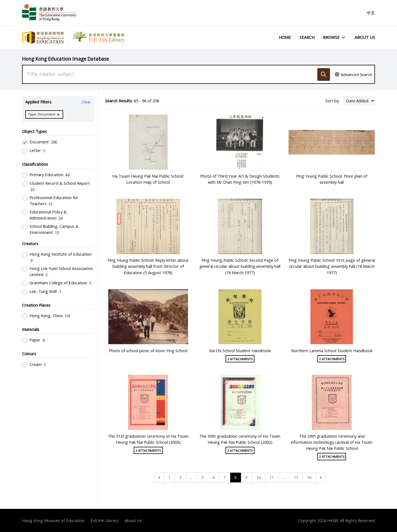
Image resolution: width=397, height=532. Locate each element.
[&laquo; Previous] (159, 478)
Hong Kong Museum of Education (53, 520)
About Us (365, 37)
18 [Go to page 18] (309, 477)
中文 (371, 13)
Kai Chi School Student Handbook (240, 351)
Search (307, 37)
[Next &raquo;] (321, 478)
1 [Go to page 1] (170, 477)
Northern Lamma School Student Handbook (332, 351)
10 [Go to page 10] (259, 477)
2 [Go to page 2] (181, 477)
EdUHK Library (104, 520)
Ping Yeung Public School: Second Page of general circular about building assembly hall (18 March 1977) (240, 266)
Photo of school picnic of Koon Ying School (148, 351)
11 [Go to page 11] (272, 477)
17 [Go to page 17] (296, 477)
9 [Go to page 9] (246, 477)
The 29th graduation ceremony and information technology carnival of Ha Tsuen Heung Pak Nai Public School (332, 442)
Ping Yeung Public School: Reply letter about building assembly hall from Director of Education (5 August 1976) (148, 266)
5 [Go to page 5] (203, 477)
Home (285, 37)
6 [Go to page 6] (214, 477)
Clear (86, 102)
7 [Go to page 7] (225, 477)
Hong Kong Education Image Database (65, 59)
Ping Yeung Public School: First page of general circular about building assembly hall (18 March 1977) (332, 266)
